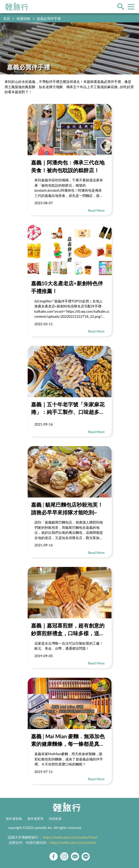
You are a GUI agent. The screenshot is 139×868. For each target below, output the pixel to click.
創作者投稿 (14, 819)
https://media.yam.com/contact (73, 842)
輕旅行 (17, 7)
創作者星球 (35, 819)
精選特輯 (24, 19)
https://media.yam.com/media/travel (70, 837)
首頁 (7, 19)
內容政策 (55, 819)
